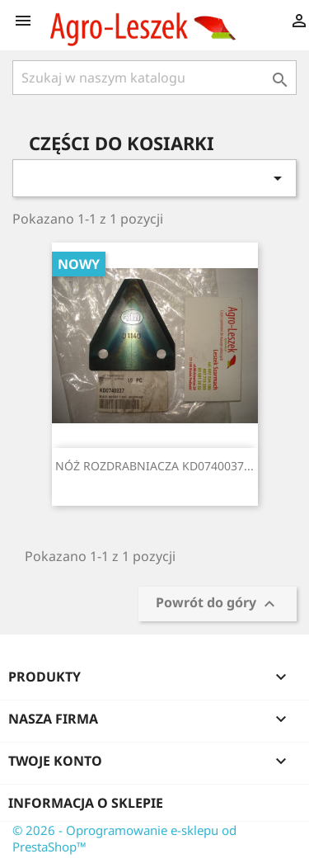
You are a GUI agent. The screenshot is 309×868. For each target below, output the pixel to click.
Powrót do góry (218, 604)
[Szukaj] (154, 78)
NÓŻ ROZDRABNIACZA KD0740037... (154, 466)
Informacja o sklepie (86, 803)
